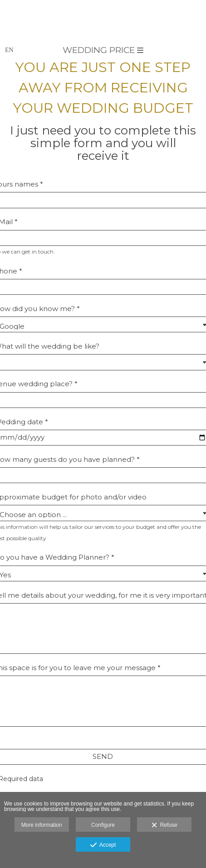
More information (42, 825)
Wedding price (103, 50)
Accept (103, 845)
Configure (103, 825)
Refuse (164, 825)
